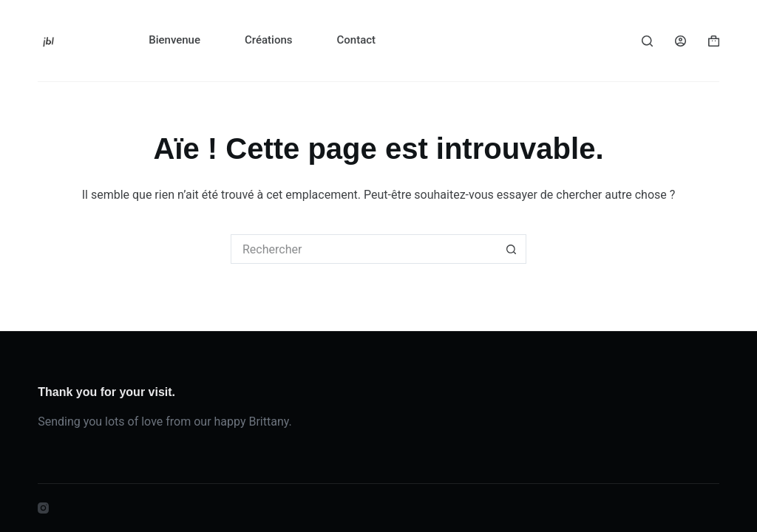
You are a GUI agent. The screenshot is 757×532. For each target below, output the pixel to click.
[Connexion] (680, 41)
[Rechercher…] (364, 249)
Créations (268, 40)
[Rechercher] (647, 41)
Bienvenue (174, 40)
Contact (356, 40)
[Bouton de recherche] (512, 249)
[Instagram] (43, 508)
